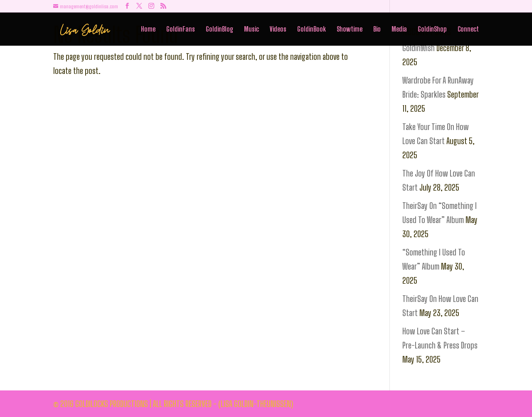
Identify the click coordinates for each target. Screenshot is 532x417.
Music (251, 30)
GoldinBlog (219, 30)
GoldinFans (181, 30)
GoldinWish (419, 48)
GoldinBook (312, 30)
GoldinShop (432, 30)
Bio (377, 30)
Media (399, 30)
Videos (278, 30)
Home (148, 30)
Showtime (350, 30)
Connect (468, 30)
